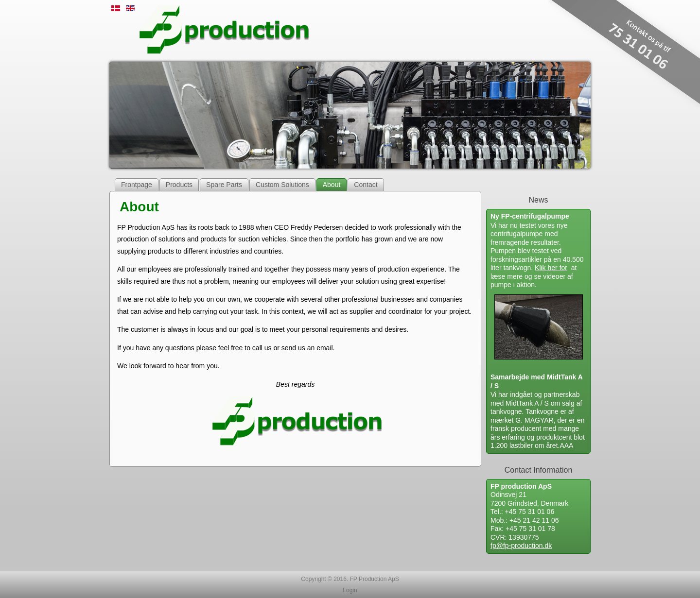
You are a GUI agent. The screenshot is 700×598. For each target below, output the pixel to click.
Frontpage (137, 185)
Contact (366, 185)
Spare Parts (224, 185)
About (332, 185)
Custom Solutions (282, 185)
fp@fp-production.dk (521, 546)
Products (179, 185)
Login (350, 590)
